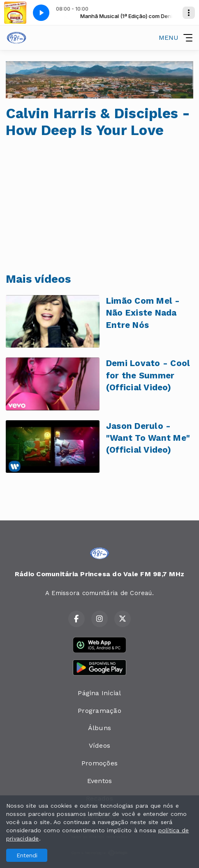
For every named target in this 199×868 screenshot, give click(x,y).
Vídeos (99, 745)
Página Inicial (99, 693)
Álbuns (99, 728)
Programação (99, 711)
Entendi (27, 855)
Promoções (99, 763)
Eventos (100, 781)
